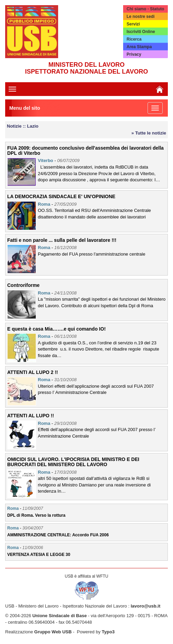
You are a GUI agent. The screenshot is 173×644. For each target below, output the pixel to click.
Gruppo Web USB (53, 632)
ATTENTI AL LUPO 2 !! (33, 372)
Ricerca (134, 39)
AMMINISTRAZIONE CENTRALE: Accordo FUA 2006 (58, 535)
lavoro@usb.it (145, 606)
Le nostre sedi (140, 17)
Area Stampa (139, 47)
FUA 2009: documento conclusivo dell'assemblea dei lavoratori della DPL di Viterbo (85, 151)
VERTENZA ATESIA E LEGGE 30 (39, 555)
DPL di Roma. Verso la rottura (36, 515)
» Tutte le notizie (149, 133)
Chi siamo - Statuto (145, 9)
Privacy (134, 54)
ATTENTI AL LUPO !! (31, 416)
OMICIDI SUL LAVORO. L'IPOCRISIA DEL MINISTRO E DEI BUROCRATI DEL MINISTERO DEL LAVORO (73, 462)
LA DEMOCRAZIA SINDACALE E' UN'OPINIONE (61, 196)
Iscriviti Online (141, 32)
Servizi (133, 24)
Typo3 (108, 632)
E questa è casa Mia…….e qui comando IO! (56, 329)
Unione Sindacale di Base (60, 616)
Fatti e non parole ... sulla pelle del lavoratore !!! (62, 240)
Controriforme (23, 285)
